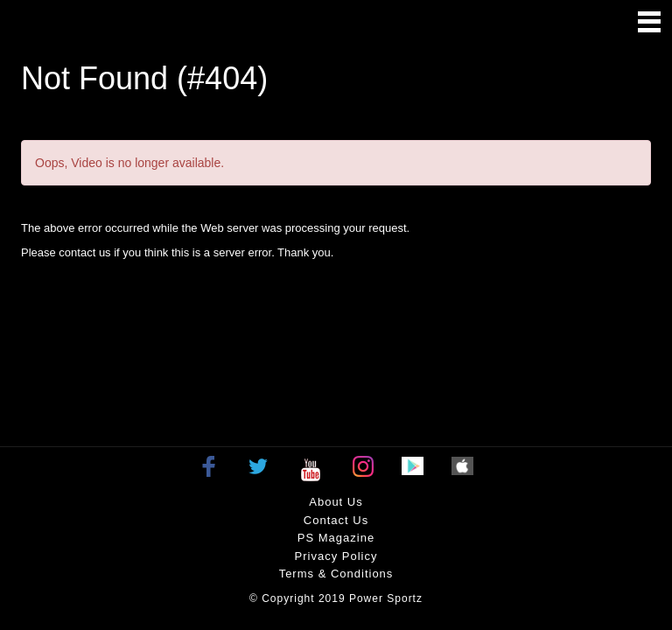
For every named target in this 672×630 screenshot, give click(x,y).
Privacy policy (336, 556)
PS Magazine (336, 538)
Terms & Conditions (336, 574)
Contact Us (336, 520)
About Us (336, 502)
